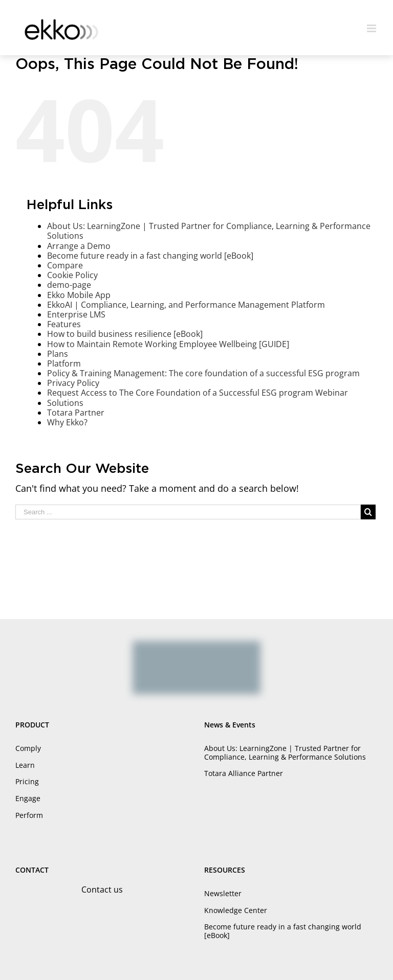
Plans (58, 354)
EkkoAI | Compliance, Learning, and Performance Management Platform (186, 305)
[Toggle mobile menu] (372, 28)
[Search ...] (188, 512)
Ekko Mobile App (79, 295)
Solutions (65, 403)
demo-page (69, 285)
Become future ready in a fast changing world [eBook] (150, 256)
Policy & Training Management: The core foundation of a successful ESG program (203, 373)
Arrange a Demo (79, 246)
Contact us (102, 890)
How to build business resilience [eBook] (125, 334)
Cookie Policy (72, 275)
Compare (65, 265)
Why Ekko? (67, 422)
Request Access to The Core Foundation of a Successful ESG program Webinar (198, 393)
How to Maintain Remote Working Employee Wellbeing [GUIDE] (168, 344)
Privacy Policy (73, 383)
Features (64, 324)
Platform (64, 363)
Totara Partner (76, 413)
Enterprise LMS (76, 314)
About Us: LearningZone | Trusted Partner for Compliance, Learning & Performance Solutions (209, 231)
